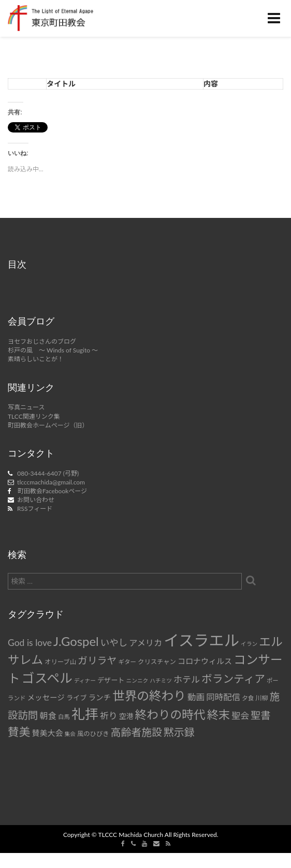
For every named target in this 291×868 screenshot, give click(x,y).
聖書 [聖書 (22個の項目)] (260, 715)
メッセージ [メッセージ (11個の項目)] (46, 697)
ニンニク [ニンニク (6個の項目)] (137, 680)
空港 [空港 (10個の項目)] (126, 716)
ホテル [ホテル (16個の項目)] (187, 679)
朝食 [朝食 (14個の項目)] (48, 716)
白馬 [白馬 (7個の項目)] (64, 717)
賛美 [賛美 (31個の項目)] (19, 732)
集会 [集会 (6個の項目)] (70, 734)
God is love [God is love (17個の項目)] (30, 643)
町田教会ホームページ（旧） (48, 425)
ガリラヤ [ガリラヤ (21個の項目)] (97, 660)
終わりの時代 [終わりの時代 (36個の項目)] (170, 715)
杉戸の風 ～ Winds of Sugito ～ (53, 350)
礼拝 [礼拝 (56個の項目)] (85, 714)
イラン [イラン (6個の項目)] (249, 644)
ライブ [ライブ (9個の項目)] (76, 698)
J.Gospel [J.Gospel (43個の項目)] (76, 641)
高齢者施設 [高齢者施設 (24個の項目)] (136, 732)
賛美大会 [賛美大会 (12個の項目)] (47, 733)
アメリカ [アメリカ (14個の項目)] (146, 643)
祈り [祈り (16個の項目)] (109, 716)
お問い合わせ (36, 500)
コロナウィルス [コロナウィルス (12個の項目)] (205, 661)
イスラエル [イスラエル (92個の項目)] (201, 640)
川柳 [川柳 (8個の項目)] (262, 698)
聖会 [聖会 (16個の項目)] (240, 716)
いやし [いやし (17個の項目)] (114, 643)
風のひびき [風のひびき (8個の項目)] (93, 734)
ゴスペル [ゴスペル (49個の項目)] (47, 678)
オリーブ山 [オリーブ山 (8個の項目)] (60, 662)
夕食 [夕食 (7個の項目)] (248, 698)
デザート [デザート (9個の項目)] (111, 680)
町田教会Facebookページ (52, 491)
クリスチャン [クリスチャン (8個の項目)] (157, 662)
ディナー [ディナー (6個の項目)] (85, 680)
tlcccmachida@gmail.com (51, 482)
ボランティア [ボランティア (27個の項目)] (233, 679)
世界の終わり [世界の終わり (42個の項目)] (149, 696)
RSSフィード (35, 509)
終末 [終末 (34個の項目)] (219, 715)
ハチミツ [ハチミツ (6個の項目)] (161, 680)
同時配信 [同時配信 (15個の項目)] (223, 697)
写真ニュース (26, 407)
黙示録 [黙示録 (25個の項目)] (179, 732)
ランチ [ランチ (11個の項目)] (99, 697)
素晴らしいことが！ (36, 359)
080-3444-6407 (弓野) (48, 473)
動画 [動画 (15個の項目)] (196, 697)
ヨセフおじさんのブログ (42, 341)
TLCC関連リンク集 (34, 416)
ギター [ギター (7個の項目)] (128, 662)
